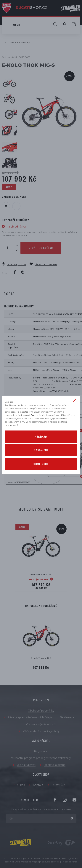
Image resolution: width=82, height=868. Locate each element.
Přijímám (41, 436)
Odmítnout (41, 464)
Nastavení (41, 450)
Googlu (34, 415)
